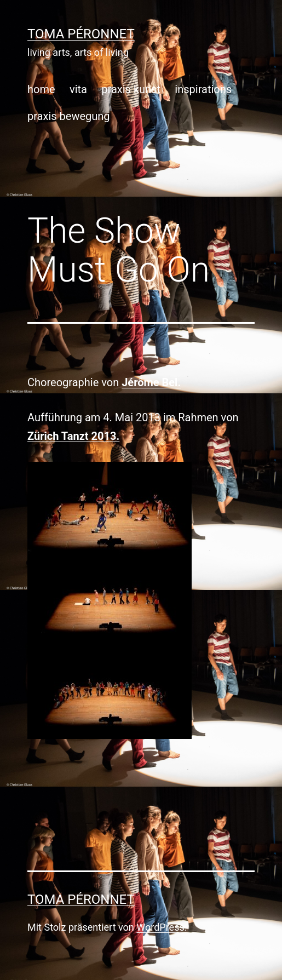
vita (78, 89)
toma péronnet (81, 34)
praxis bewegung (69, 116)
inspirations (203, 89)
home (41, 89)
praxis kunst (131, 89)
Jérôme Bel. (151, 382)
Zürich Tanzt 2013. (73, 436)
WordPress (160, 927)
